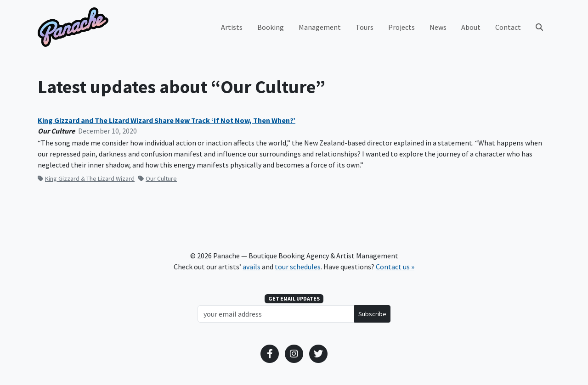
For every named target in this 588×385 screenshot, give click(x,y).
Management (320, 27)
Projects (401, 27)
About (471, 27)
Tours (365, 27)
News (438, 27)
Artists (232, 27)
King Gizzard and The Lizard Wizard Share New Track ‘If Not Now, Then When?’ (167, 120)
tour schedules (298, 267)
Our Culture (158, 179)
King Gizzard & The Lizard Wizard (86, 179)
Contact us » (395, 267)
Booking (271, 27)
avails (252, 267)
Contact (508, 27)
